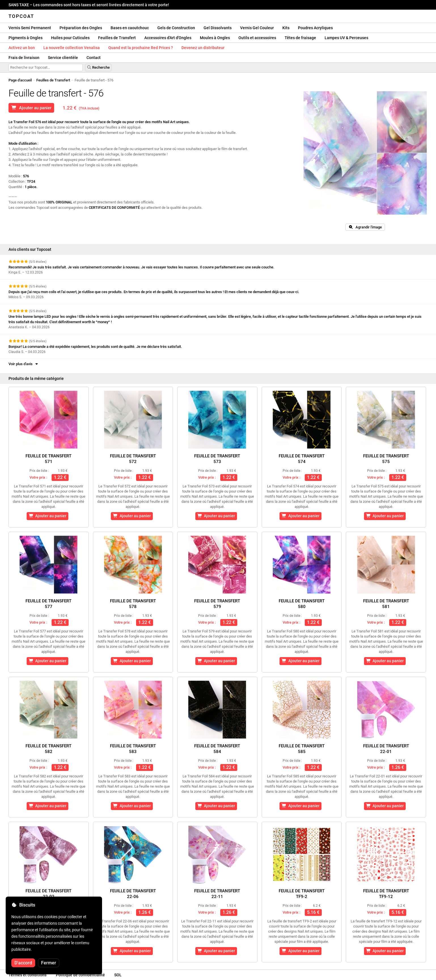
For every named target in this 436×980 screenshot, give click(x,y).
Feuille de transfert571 (48, 459)
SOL (118, 975)
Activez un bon (22, 48)
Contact (94, 58)
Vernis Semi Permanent (30, 28)
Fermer (49, 963)
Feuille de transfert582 (48, 749)
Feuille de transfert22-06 (133, 894)
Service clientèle (63, 58)
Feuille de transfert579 (217, 604)
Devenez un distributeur (203, 48)
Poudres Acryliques (315, 28)
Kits (286, 28)
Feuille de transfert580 (302, 604)
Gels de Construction (176, 28)
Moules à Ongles (215, 38)
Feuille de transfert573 (217, 459)
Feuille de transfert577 (48, 604)
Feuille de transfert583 (133, 749)
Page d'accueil (20, 80)
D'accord (23, 963)
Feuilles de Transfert (117, 38)
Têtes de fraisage (300, 38)
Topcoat (21, 16)
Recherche (98, 67)
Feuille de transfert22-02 (48, 894)
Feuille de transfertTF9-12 (386, 894)
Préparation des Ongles (81, 28)
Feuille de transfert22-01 (386, 749)
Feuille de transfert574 (302, 459)
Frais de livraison (24, 58)
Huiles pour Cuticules (70, 38)
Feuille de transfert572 (133, 459)
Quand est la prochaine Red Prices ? (141, 48)
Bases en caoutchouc (130, 28)
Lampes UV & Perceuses (346, 38)
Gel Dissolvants (218, 28)
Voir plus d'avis (24, 364)
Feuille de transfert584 (217, 749)
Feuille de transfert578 (133, 604)
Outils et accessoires (257, 38)
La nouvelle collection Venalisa (72, 48)
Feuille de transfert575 (386, 459)
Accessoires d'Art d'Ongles (168, 38)
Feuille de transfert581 (386, 604)
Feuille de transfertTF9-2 (302, 894)
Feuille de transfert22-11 (217, 894)
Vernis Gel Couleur (257, 28)
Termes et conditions (27, 975)
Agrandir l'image (365, 227)
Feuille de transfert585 (302, 749)
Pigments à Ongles (26, 38)
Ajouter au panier (31, 108)
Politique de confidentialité (80, 975)
